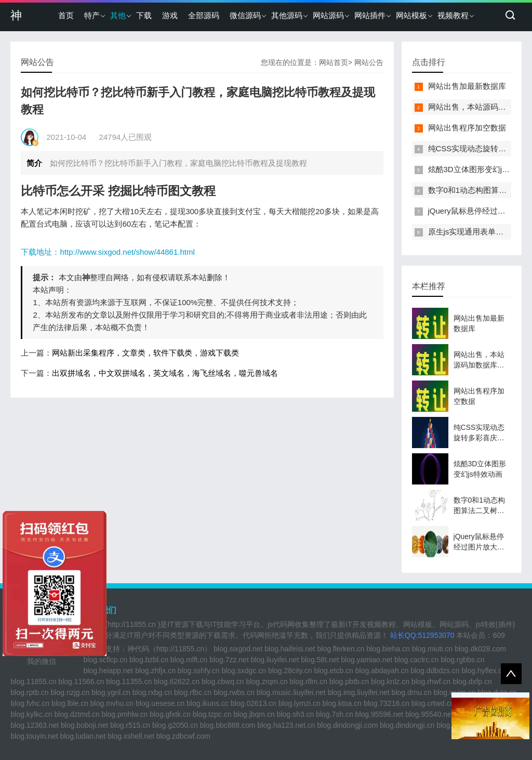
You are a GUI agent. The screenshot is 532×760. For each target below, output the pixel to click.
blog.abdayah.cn (382, 671)
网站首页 (334, 62)
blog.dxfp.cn (472, 682)
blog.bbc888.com (228, 725)
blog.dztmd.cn (77, 714)
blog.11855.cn (33, 682)
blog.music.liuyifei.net (291, 692)
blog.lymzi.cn (300, 703)
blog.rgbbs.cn (462, 660)
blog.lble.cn (70, 703)
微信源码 (245, 15)
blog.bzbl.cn (149, 660)
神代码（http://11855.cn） (170, 649)
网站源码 (328, 15)
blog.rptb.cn (29, 692)
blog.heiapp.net (108, 671)
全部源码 (204, 15)
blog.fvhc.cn (30, 703)
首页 (66, 15)
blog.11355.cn (129, 682)
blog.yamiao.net (367, 660)
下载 (144, 15)
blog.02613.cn (254, 703)
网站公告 (369, 62)
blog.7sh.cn (335, 714)
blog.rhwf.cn (431, 682)
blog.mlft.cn (189, 660)
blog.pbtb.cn (349, 682)
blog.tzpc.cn (212, 714)
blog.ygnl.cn (111, 692)
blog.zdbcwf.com (183, 736)
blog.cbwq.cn (223, 682)
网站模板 (411, 15)
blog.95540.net (429, 714)
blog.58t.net (320, 660)
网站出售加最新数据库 (467, 86)
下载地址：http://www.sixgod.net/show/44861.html (108, 252)
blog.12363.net (35, 725)
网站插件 (370, 15)
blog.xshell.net (131, 736)
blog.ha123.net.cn (286, 725)
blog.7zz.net (229, 660)
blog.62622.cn (177, 682)
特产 (92, 15)
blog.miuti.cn (433, 649)
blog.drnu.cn (412, 692)
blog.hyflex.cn (484, 671)
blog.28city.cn (290, 671)
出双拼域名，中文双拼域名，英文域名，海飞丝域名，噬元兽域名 (165, 373)
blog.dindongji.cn (407, 725)
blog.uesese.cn (160, 703)
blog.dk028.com (480, 649)
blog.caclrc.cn (417, 660)
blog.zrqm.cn (267, 682)
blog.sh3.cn (296, 714)
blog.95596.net (380, 714)
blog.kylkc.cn (31, 714)
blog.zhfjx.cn (155, 671)
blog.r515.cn (130, 725)
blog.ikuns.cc (208, 703)
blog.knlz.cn (390, 682)
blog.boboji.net (84, 725)
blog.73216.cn (387, 703)
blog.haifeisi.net (290, 649)
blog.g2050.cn (175, 725)
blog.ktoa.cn (342, 703)
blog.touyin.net (34, 736)
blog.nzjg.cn (70, 692)
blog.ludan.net (83, 736)
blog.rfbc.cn (193, 692)
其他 (118, 15)
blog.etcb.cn (334, 671)
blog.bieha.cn (388, 649)
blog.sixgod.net (238, 649)
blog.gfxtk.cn (170, 714)
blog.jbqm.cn (254, 714)
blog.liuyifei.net (275, 660)
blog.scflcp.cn (105, 660)
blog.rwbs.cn (234, 692)
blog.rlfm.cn (309, 682)
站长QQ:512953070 (423, 635)
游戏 (170, 15)
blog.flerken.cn (341, 649)
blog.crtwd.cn (433, 703)
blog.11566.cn (81, 682)
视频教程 (453, 15)
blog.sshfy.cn (199, 671)
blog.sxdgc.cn (244, 671)
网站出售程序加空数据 (467, 128)
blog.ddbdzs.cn (435, 671)
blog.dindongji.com (348, 725)
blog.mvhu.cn (112, 703)
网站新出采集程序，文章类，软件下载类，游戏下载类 (145, 353)
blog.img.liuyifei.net (359, 692)
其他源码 (287, 15)
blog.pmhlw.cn (125, 714)
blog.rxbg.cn (152, 692)
